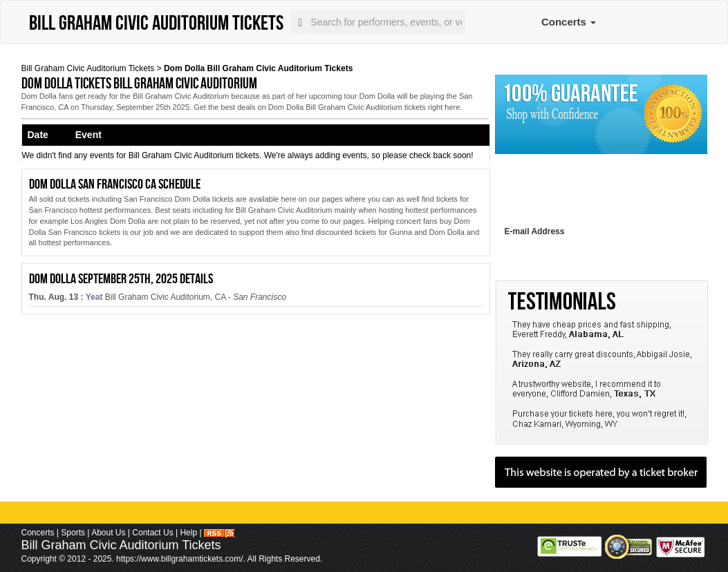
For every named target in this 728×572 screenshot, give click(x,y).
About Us (108, 533)
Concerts (569, 22)
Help (188, 533)
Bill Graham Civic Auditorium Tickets (88, 68)
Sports (73, 533)
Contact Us (152, 533)
